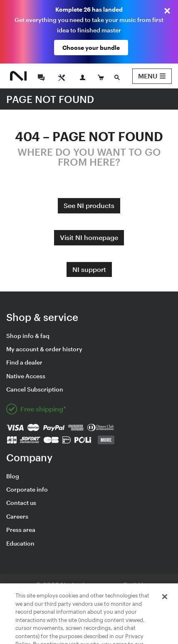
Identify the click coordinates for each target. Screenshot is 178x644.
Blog (13, 476)
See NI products (89, 205)
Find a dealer (24, 362)
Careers (17, 516)
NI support (89, 269)
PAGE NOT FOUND (50, 99)
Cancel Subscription (35, 389)
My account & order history (44, 349)
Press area (21, 530)
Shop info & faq (28, 336)
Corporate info (27, 489)
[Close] (165, 607)
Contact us (21, 503)
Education (20, 543)
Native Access (26, 376)
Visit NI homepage (89, 237)
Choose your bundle (91, 48)
